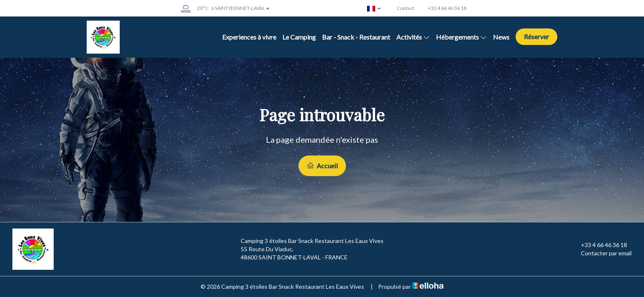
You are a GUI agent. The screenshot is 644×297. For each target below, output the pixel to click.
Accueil (322, 166)
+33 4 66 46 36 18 (599, 245)
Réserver (536, 37)
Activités (413, 37)
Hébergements (461, 37)
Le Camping (299, 37)
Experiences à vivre (249, 37)
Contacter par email (601, 253)
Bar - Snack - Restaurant (356, 37)
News (501, 37)
